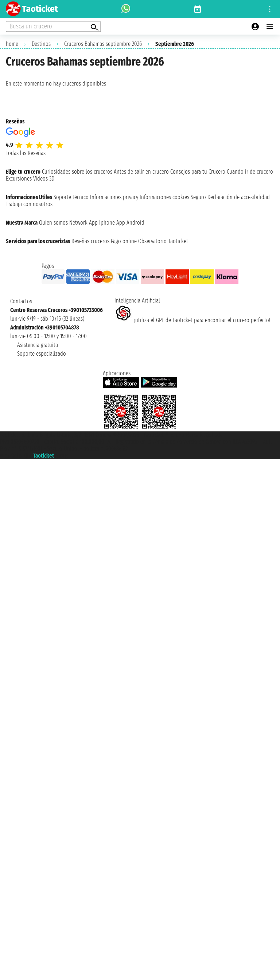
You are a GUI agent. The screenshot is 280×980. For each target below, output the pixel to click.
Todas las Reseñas (26, 153)
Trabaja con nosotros (29, 204)
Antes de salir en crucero (141, 172)
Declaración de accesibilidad (239, 197)
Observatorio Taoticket (163, 241)
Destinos (41, 44)
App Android (130, 223)
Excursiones (19, 179)
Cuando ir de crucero (250, 172)
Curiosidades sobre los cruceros (77, 172)
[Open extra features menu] (53, 27)
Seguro (198, 197)
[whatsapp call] (126, 9)
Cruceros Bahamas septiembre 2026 (103, 44)
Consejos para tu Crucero (198, 172)
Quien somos (53, 223)
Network (78, 223)
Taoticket (44, 456)
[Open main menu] (270, 27)
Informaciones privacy (114, 197)
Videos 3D (44, 179)
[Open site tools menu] (270, 9)
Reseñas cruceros (90, 241)
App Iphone (102, 223)
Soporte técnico (71, 197)
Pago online (124, 241)
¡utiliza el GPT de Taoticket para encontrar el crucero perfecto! (192, 320)
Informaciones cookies (164, 197)
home (12, 44)
